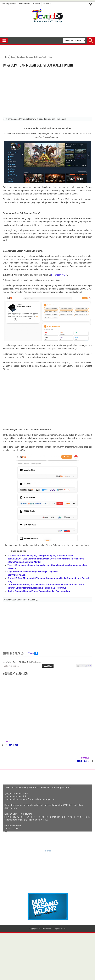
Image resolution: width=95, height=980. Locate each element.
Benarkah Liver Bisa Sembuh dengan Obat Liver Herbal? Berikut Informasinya (46, 559)
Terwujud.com (46, 912)
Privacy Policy (9, 4)
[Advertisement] (48, 93)
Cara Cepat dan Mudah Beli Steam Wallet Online (38, 65)
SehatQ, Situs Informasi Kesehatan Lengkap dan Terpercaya (37, 588)
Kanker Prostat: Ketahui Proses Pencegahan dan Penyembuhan (39, 591)
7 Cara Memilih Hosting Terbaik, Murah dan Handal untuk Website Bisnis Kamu (46, 585)
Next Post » (83, 745)
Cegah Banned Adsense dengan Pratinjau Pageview (33, 572)
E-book (47, 4)
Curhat (37, 4)
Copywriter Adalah (16, 575)
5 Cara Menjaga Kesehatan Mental (24, 562)
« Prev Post (12, 745)
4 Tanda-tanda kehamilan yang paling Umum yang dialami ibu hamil (40, 556)
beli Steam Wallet (59, 275)
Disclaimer (24, 4)
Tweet (31, 653)
